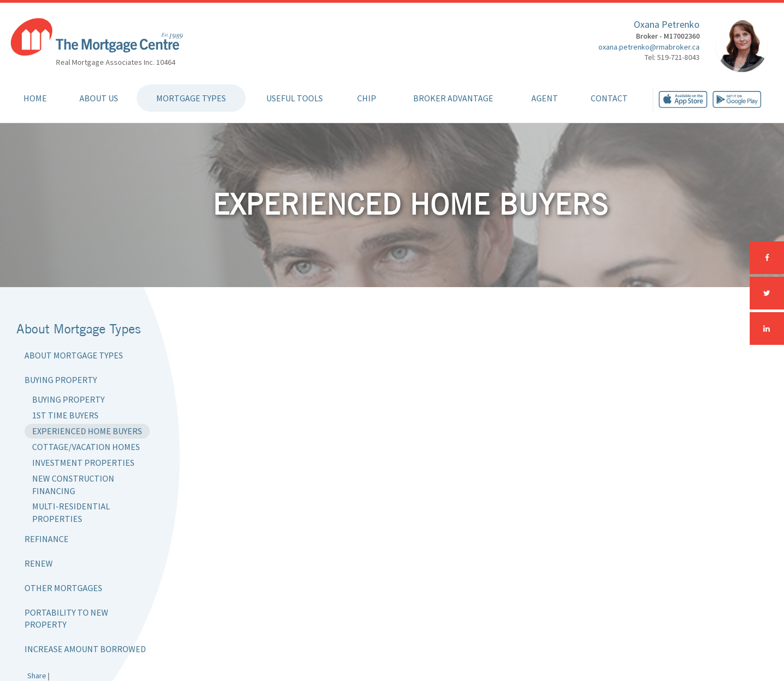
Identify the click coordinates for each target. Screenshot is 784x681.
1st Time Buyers (65, 415)
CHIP (367, 98)
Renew (39, 563)
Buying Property (61, 380)
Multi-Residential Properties (71, 512)
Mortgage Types (191, 98)
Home (35, 98)
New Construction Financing (73, 485)
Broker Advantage (453, 98)
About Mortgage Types (74, 355)
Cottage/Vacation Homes (86, 447)
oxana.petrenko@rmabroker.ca (649, 47)
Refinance (47, 539)
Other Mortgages (63, 588)
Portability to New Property (66, 619)
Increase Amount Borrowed (85, 649)
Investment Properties (83, 463)
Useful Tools (295, 98)
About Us (99, 98)
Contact (609, 98)
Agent (545, 98)
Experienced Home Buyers (87, 431)
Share (37, 676)
